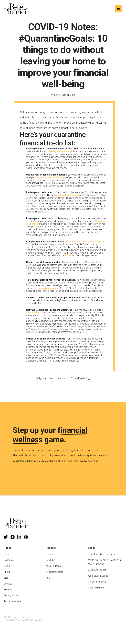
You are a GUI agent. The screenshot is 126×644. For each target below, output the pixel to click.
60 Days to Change (97, 573)
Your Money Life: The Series (101, 558)
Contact (8, 587)
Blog (6, 581)
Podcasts (9, 563)
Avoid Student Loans (98, 579)
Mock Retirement (96, 591)
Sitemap (8, 593)
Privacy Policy (11, 599)
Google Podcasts (54, 575)
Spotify (49, 558)
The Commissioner (97, 585)
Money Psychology (81, 382)
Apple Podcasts (53, 569)
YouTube (50, 563)
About (7, 575)
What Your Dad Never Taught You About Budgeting (104, 565)
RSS (48, 581)
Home (7, 558)
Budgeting (41, 382)
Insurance (63, 382)
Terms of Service (12, 605)
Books (7, 569)
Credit (52, 382)
